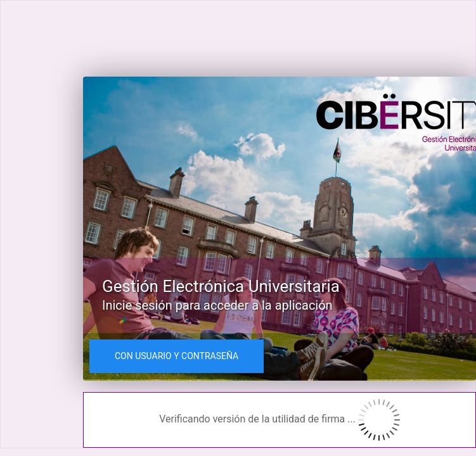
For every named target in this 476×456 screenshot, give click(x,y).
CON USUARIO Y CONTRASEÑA (177, 356)
